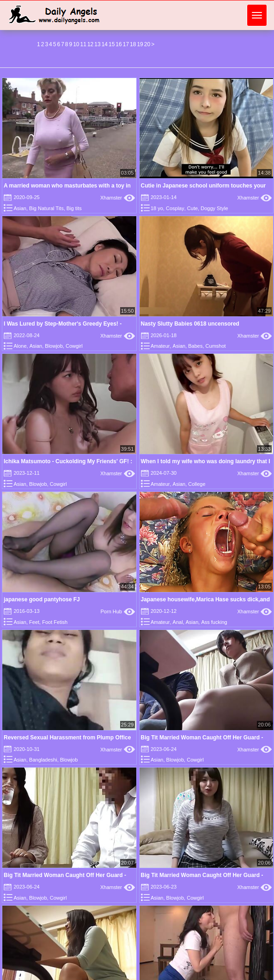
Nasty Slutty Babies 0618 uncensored (190, 324)
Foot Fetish (55, 622)
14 (105, 44)
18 (133, 44)
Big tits (74, 208)
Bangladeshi (43, 760)
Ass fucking (214, 622)
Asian (20, 208)
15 (112, 44)
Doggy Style (214, 208)
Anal (178, 622)
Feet (34, 622)
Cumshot (216, 346)
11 (83, 44)
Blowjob (54, 346)
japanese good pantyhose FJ (42, 599)
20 (147, 44)
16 (119, 44)
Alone (20, 346)
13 (97, 44)
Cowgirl (74, 346)
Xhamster (118, 198)
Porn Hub (118, 611)
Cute (192, 208)
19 (140, 44)
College (197, 484)
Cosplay (175, 208)
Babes (195, 346)
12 (90, 44)
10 (76, 44)
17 (126, 44)
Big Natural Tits (46, 208)
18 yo (157, 208)
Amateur (160, 346)
